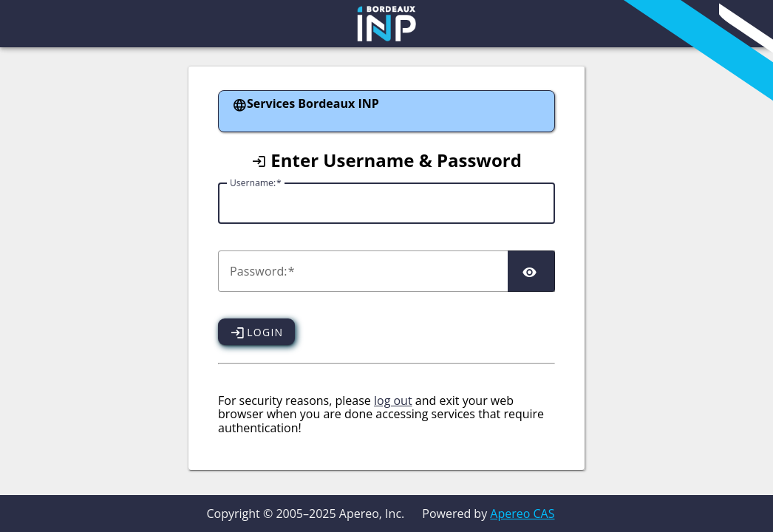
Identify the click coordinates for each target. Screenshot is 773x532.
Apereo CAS (522, 514)
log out (393, 400)
